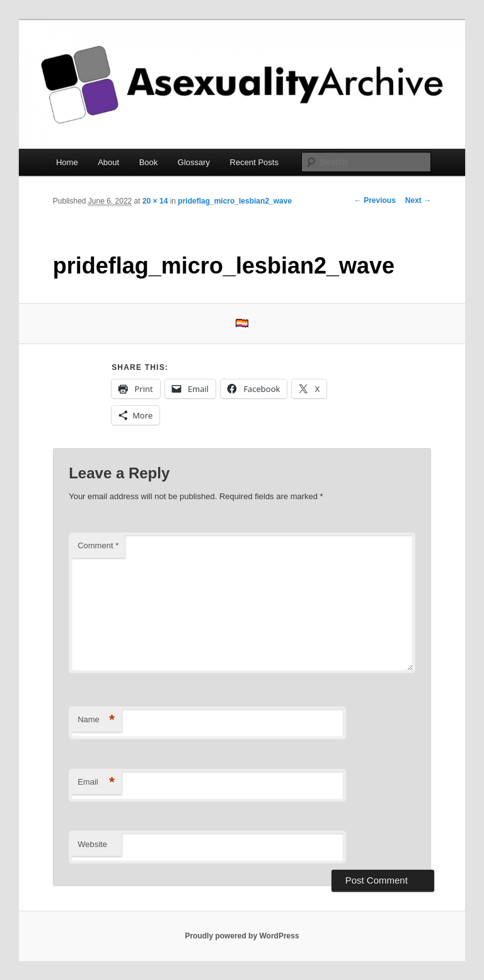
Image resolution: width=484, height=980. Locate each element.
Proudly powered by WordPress (242, 936)
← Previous (375, 200)
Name (96, 720)
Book (149, 162)
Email (96, 782)
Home (67, 162)
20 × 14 (155, 201)
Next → (418, 200)
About (108, 162)
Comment (98, 545)
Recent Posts (254, 162)
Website (92, 844)
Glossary (194, 162)
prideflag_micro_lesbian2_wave (235, 201)
